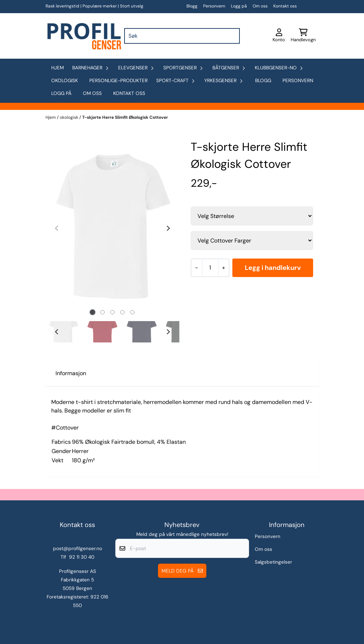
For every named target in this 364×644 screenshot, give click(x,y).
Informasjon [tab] (71, 373)
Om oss (260, 6)
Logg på (239, 6)
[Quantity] (210, 268)
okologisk (65, 81)
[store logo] (84, 36)
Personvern (214, 6)
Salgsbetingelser (273, 562)
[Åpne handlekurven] (303, 36)
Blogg (192, 6)
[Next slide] (168, 228)
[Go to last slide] (57, 332)
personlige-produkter (118, 81)
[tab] (92, 312)
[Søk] (182, 36)
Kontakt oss (285, 6)
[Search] (233, 36)
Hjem (51, 117)
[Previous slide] (57, 228)
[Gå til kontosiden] (279, 36)
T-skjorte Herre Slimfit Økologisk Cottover (125, 117)
